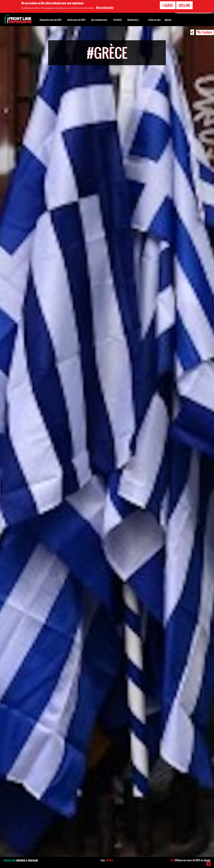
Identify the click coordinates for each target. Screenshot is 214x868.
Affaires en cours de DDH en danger (190, 860)
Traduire (207, 32)
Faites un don (154, 20)
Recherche (133, 19)
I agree (168, 5)
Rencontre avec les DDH (50, 20)
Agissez (168, 20)
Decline (184, 5)
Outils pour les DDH (76, 20)
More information (105, 7)
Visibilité (117, 20)
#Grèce (110, 860)
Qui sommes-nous (99, 20)
